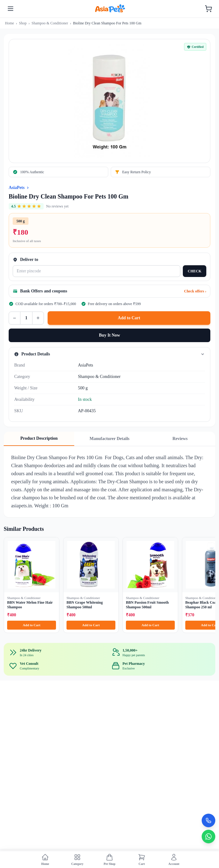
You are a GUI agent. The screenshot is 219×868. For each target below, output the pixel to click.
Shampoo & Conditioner (50, 23)
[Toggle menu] (11, 9)
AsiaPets (17, 188)
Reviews (180, 439)
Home (9, 23)
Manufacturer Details (110, 439)
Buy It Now (109, 335)
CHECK (195, 271)
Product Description (39, 438)
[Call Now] (208, 820)
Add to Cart (129, 318)
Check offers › (195, 291)
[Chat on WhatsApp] (208, 837)
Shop (23, 23)
